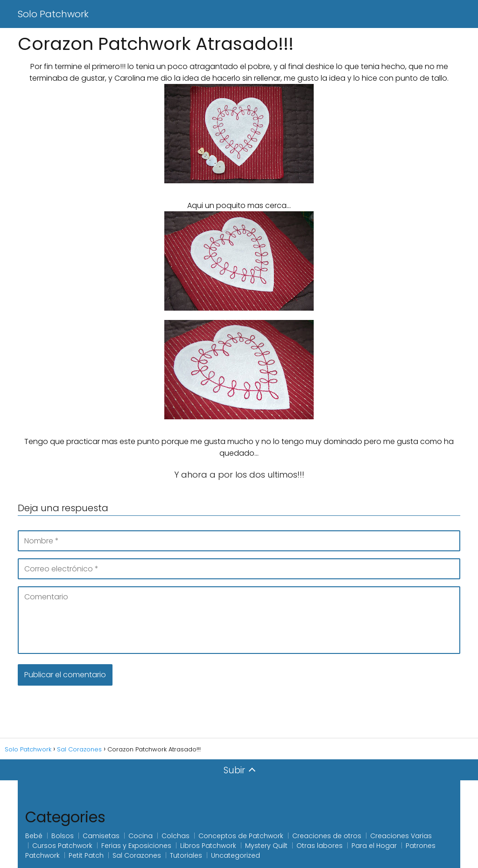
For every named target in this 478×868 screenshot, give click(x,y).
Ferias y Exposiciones (136, 846)
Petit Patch (86, 855)
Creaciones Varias (401, 836)
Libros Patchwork (208, 846)
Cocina (141, 836)
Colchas (176, 836)
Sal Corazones (137, 855)
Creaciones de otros (327, 836)
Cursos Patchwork (62, 846)
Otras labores (320, 846)
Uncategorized (235, 855)
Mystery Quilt (266, 846)
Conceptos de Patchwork (241, 836)
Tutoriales (186, 855)
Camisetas (101, 836)
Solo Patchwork (53, 14)
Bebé (34, 836)
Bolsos (63, 836)
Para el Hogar (374, 846)
